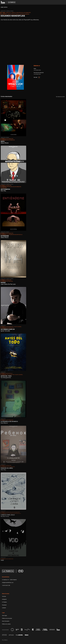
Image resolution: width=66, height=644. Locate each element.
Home (2, 7)
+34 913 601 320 (6, 585)
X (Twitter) (4, 602)
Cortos (6, 7)
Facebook (4, 605)
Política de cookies (6, 624)
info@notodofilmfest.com (8, 582)
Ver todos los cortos (60, 97)
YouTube (4, 596)
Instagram (4, 599)
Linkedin (4, 608)
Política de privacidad (7, 618)
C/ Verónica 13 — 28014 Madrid (9, 580)
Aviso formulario (6, 621)
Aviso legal (4, 615)
